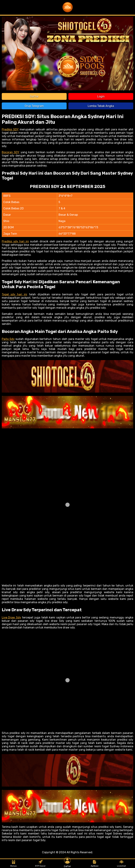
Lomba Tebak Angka (101, 106)
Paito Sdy (8, 339)
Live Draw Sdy (11, 617)
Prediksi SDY (10, 129)
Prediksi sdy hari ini (15, 241)
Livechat (121, 864)
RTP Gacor (40, 864)
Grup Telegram (34, 106)
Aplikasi (95, 864)
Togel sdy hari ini (14, 294)
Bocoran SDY (11, 152)
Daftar (34, 96)
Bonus (14, 864)
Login (101, 96)
